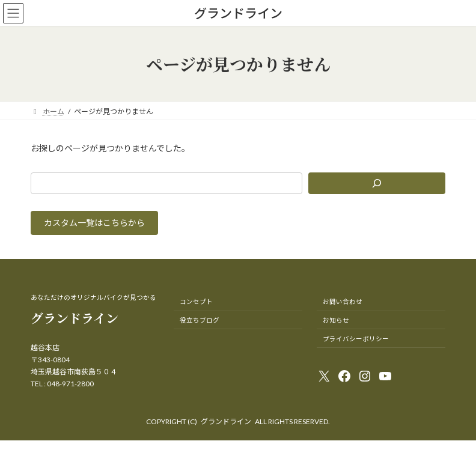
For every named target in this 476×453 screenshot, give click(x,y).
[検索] (377, 183)
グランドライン (226, 421)
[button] (94, 223)
